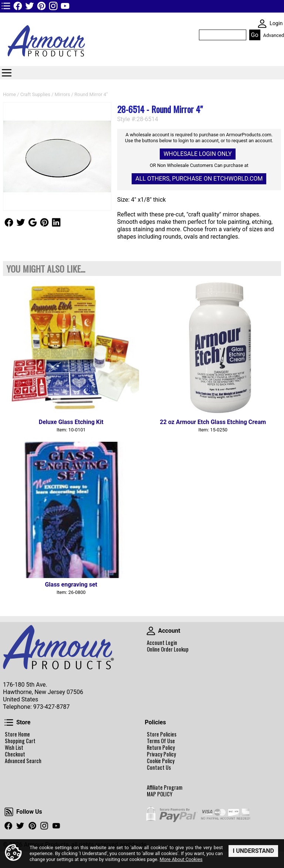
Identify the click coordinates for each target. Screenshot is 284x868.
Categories (7, 73)
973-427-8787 (52, 707)
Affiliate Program (165, 787)
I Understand (253, 850)
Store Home (17, 734)
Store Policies (162, 734)
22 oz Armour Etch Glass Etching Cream (213, 422)
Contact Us (159, 768)
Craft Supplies (35, 94)
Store (9, 722)
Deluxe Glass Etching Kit (71, 422)
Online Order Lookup (168, 649)
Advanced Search (23, 761)
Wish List (14, 748)
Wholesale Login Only (197, 154)
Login (276, 23)
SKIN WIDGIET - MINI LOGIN (262, 24)
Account (151, 631)
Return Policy (161, 748)
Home (9, 94)
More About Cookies (181, 859)
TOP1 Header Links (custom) (6, 6)
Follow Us (9, 222)
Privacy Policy (161, 754)
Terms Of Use (161, 741)
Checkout (15, 754)
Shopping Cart (20, 741)
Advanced (274, 35)
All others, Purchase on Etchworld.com (199, 179)
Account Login (162, 643)
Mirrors (62, 94)
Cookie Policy (161, 761)
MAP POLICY (160, 794)
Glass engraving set (71, 585)
